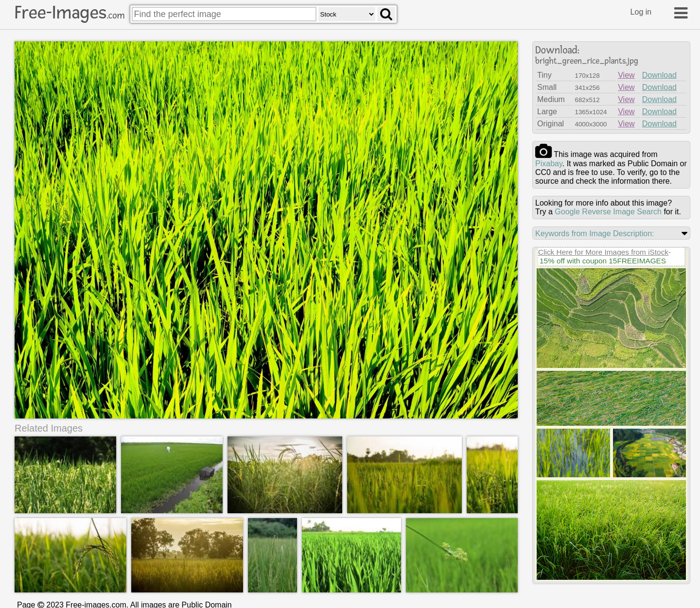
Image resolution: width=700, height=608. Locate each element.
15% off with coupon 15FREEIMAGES (603, 261)
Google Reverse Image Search (608, 212)
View (626, 75)
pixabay (549, 164)
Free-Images (70, 13)
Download (659, 75)
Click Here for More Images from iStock (603, 252)
